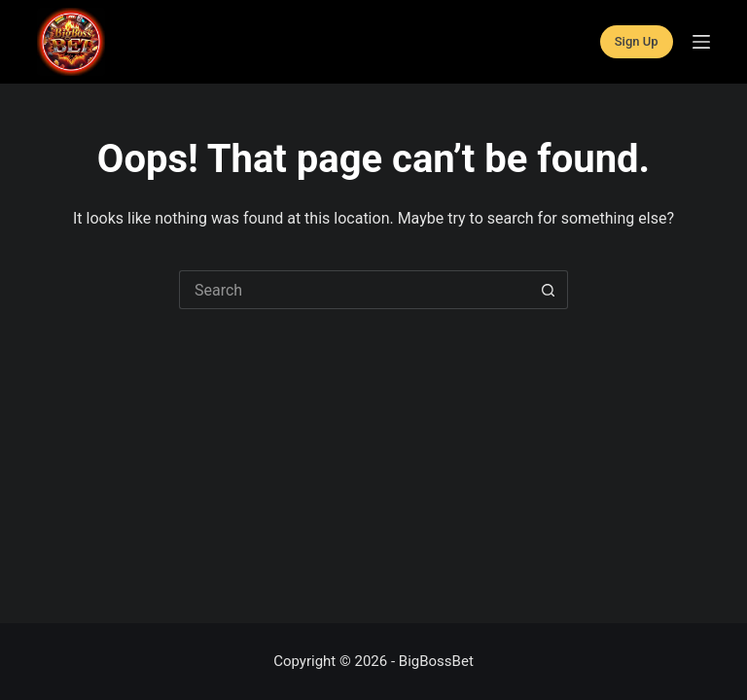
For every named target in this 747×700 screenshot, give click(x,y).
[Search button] (549, 290)
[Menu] (701, 42)
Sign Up (637, 41)
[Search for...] (354, 290)
